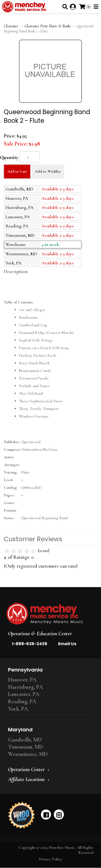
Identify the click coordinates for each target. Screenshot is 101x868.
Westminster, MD (28, 754)
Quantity (9, 157)
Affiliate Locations (26, 779)
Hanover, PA (22, 680)
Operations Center (26, 769)
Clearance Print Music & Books (48, 26)
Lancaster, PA (24, 694)
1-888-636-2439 (30, 644)
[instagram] (59, 815)
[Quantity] (30, 157)
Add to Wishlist (48, 171)
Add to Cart (17, 171)
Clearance (11, 26)
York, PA (18, 709)
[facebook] (46, 815)
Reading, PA (22, 701)
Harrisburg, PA (26, 687)
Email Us (67, 644)
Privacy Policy (50, 859)
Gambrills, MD (25, 740)
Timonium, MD (26, 747)
